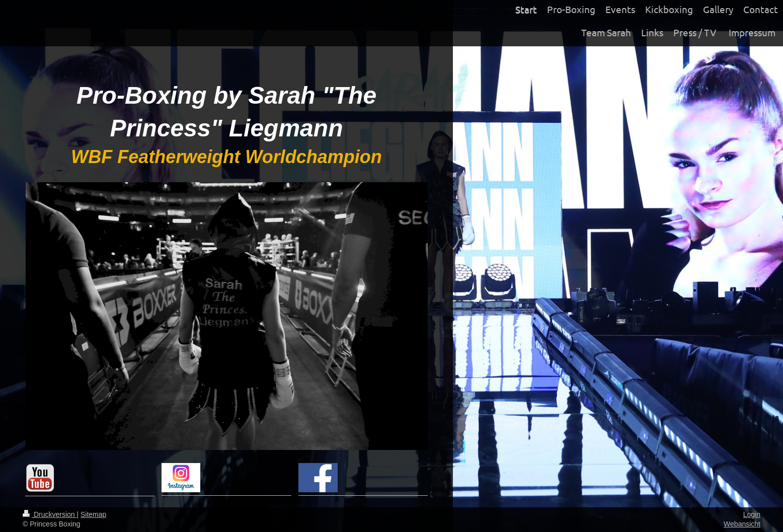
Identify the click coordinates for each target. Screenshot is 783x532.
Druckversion (50, 514)
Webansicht (742, 524)
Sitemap (93, 514)
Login (752, 514)
